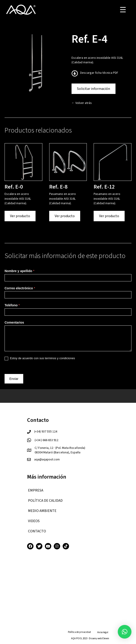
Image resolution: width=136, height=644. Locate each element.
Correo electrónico (20, 288)
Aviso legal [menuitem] (103, 632)
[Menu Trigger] (123, 10)
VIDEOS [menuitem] (34, 521)
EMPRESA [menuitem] (36, 490)
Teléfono (12, 305)
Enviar (14, 379)
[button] (125, 632)
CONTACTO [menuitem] (37, 531)
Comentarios (14, 322)
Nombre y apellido (19, 271)
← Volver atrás (82, 103)
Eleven (106, 638)
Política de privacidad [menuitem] (79, 632)
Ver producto (20, 216)
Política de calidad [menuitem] (45, 501)
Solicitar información (94, 89)
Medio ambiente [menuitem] (42, 511)
